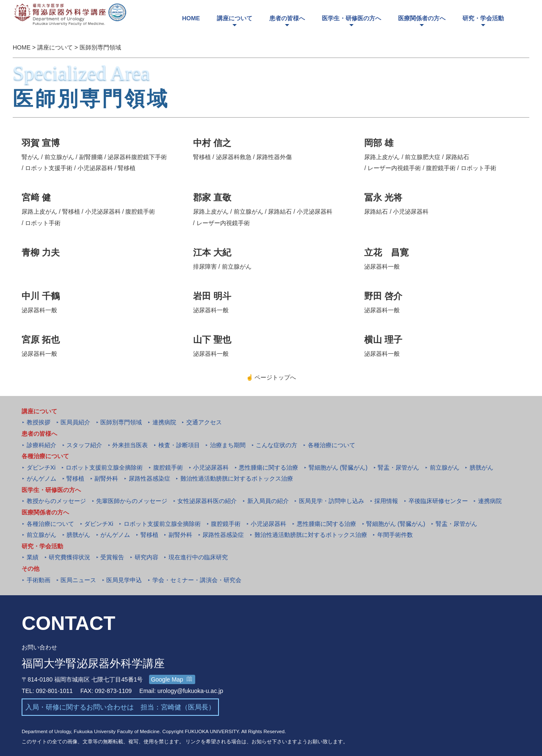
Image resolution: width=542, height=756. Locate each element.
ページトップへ (271, 377)
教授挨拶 (39, 422)
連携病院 (164, 422)
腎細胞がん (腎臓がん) (338, 467)
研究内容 (147, 557)
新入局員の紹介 (268, 501)
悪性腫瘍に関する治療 (268, 467)
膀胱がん (481, 467)
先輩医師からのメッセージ (132, 501)
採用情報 (386, 501)
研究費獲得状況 (69, 557)
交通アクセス (204, 422)
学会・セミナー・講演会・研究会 (197, 580)
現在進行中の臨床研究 (198, 557)
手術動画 (39, 580)
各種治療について (332, 445)
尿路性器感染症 (149, 478)
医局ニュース (78, 580)
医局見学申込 (124, 580)
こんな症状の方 (277, 445)
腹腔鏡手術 (168, 467)
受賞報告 (112, 557)
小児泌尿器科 (211, 467)
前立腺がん (445, 467)
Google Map (171, 679)
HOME (22, 48)
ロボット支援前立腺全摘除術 (104, 467)
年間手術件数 (395, 535)
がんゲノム (41, 478)
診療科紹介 (41, 445)
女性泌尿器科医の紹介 (207, 501)
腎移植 (75, 478)
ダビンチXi (41, 467)
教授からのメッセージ (56, 501)
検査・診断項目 (179, 445)
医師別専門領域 (100, 48)
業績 (33, 557)
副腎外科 (106, 478)
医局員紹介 (75, 422)
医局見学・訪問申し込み (332, 501)
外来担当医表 (130, 445)
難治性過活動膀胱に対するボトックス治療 (237, 478)
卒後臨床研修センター (438, 501)
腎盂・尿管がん (398, 467)
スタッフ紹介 (84, 445)
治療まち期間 (228, 445)
